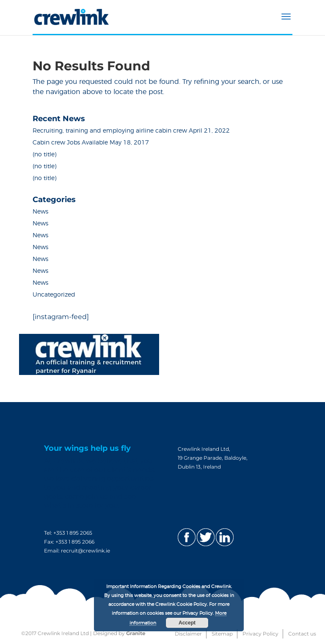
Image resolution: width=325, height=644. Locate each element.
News (40, 212)
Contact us (302, 634)
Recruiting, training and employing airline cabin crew (110, 131)
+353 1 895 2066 (75, 542)
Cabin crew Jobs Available (70, 143)
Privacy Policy (260, 634)
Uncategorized (54, 295)
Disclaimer (188, 634)
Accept (187, 623)
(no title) (44, 155)
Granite (136, 633)
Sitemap (222, 634)
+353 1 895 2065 (73, 533)
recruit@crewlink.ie (85, 551)
